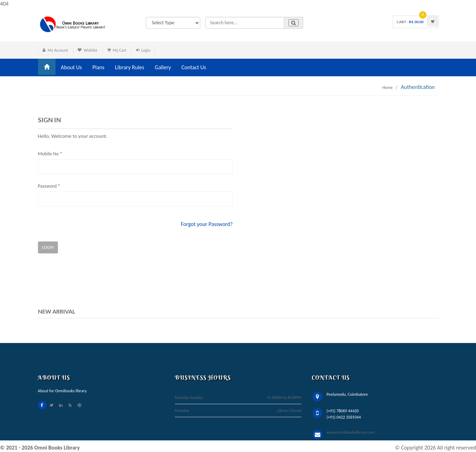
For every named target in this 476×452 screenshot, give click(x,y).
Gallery (163, 67)
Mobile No (50, 154)
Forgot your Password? (207, 224)
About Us (71, 67)
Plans (98, 67)
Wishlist (90, 50)
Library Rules (129, 67)
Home (387, 88)
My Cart (120, 50)
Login (146, 50)
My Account (58, 50)
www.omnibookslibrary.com (351, 432)
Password (49, 186)
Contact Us (194, 67)
